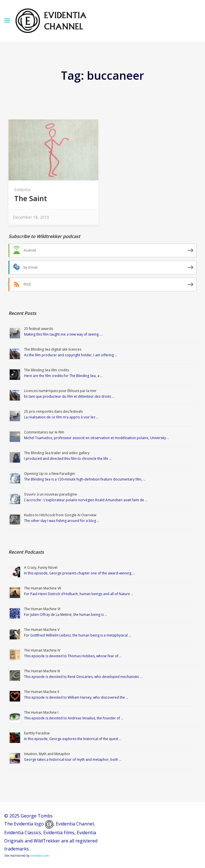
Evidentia (22, 190)
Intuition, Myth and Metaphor (47, 754)
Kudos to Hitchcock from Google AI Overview (60, 515)
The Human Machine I (41, 712)
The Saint (31, 198)
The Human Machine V (42, 630)
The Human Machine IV (42, 650)
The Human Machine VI (42, 609)
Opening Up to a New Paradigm (50, 474)
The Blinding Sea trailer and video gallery (57, 453)
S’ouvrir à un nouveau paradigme (51, 494)
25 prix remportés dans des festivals (53, 411)
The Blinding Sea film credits (47, 370)
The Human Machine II (42, 692)
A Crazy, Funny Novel (41, 567)
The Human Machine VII (43, 588)
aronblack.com (40, 856)
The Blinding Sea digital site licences (53, 349)
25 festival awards (39, 329)
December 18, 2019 (31, 217)
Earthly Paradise (37, 733)
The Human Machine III (42, 671)
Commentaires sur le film (44, 432)
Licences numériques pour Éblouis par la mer (60, 391)
